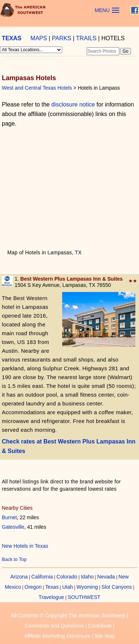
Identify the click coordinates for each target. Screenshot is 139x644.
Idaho (87, 577)
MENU (102, 10)
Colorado (67, 577)
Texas (52, 587)
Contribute (100, 626)
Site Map (104, 636)
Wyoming (87, 587)
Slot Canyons (117, 587)
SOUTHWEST (84, 597)
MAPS (39, 38)
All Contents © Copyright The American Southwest (68, 615)
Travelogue (52, 597)
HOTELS (113, 38)
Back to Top (14, 559)
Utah (68, 587)
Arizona (19, 577)
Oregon (33, 587)
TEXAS (12, 38)
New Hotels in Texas (25, 546)
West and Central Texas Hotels (37, 88)
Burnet (9, 517)
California (42, 577)
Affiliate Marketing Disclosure (57, 636)
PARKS (62, 38)
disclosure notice (73, 104)
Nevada (106, 577)
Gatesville (13, 527)
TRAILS (86, 38)
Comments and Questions (54, 626)
